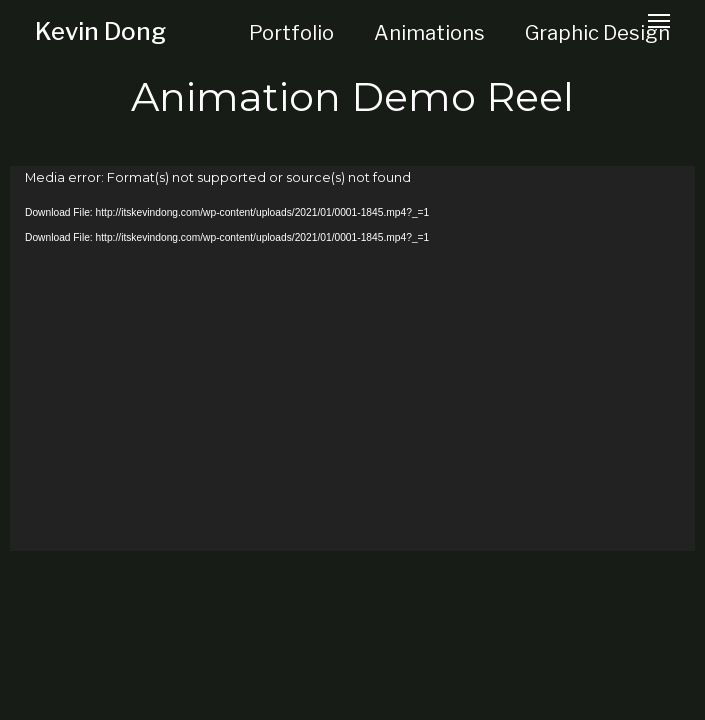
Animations (429, 33)
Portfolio (291, 33)
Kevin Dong (100, 31)
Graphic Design (597, 33)
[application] (352, 358)
